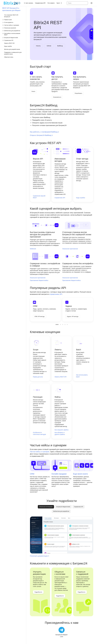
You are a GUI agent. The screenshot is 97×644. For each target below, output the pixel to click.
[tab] (63, 507)
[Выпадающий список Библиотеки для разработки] (13, 31)
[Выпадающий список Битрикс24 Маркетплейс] (13, 38)
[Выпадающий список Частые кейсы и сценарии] (13, 25)
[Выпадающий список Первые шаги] (13, 20)
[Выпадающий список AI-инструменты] (13, 22)
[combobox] (77, 3)
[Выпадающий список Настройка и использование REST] (13, 34)
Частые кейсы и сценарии (40, 452)
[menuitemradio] (57, 325)
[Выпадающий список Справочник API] (13, 40)
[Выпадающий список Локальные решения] (13, 28)
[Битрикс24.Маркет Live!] (62, 632)
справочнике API (56, 294)
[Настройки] (92, 3)
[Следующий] (61, 3)
